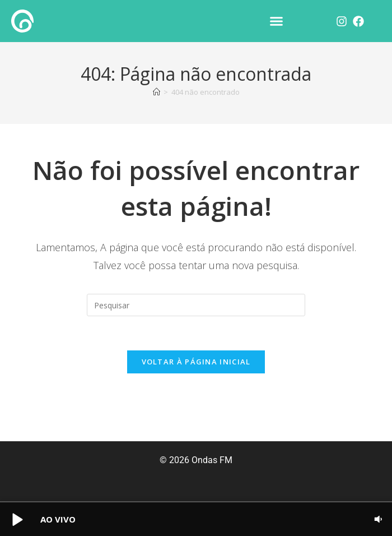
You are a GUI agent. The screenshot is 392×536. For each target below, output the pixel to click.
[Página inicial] (157, 92)
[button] (277, 21)
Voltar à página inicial (196, 362)
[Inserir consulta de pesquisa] (196, 305)
